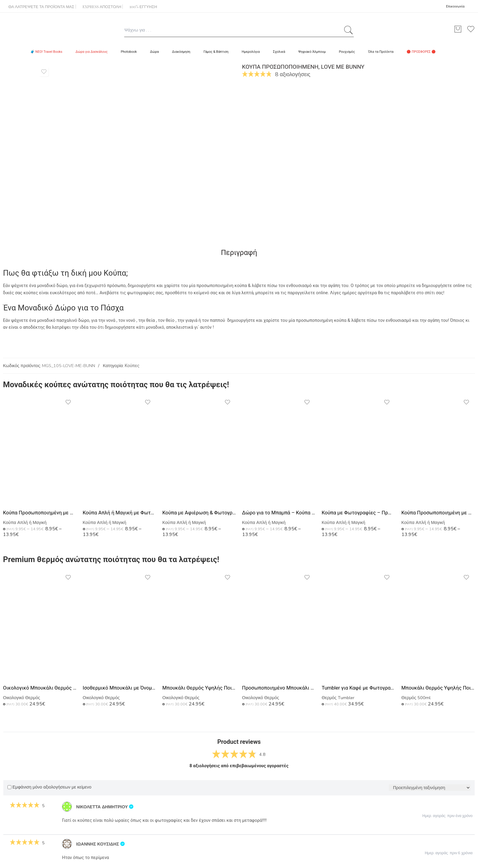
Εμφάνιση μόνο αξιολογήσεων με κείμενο (49, 787)
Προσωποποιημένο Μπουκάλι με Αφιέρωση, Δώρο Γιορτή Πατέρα (279, 688)
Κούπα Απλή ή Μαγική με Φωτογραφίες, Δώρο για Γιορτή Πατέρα (120, 513)
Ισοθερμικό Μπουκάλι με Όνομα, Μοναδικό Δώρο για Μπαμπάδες (120, 688)
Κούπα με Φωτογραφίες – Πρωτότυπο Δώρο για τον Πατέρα (359, 513)
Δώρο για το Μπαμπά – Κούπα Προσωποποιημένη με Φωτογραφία (279, 513)
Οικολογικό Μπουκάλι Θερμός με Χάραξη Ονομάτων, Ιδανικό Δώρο (40, 688)
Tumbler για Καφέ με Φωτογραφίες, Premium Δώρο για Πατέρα (359, 688)
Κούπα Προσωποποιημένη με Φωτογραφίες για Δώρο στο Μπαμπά (438, 513)
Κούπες (132, 366)
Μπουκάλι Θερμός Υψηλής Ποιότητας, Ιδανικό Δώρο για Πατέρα (438, 688)
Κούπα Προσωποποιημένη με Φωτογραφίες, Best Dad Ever (40, 513)
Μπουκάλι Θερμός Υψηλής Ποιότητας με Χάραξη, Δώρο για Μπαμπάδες (199, 688)
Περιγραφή (239, 253)
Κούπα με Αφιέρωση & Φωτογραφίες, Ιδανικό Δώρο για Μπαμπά (199, 513)
